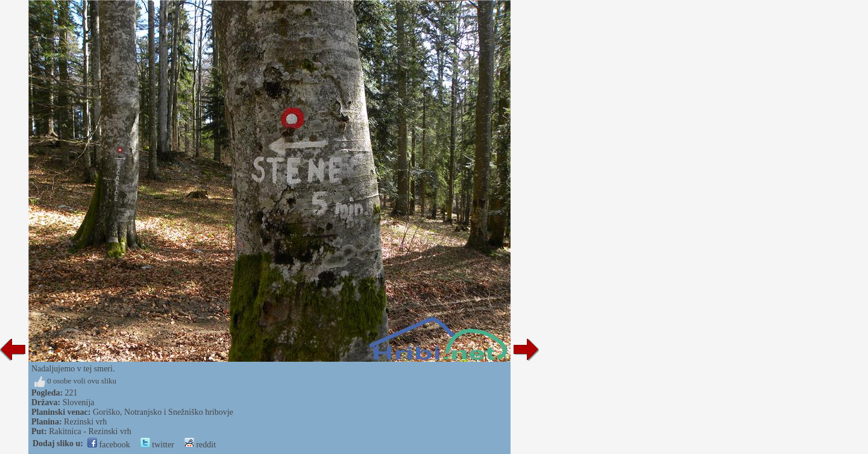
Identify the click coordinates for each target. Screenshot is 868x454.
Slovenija (79, 402)
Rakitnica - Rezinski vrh (90, 431)
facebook (109, 445)
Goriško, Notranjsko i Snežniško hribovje (163, 412)
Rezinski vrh (85, 422)
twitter (157, 445)
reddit (200, 445)
